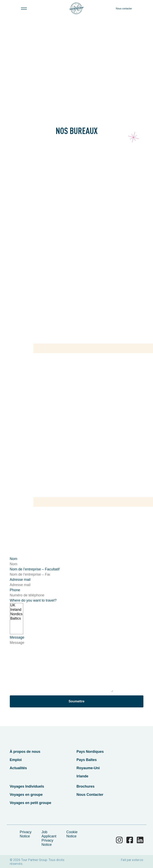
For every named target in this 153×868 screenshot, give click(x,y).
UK (16, 605)
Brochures (86, 786)
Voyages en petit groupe (31, 803)
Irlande (82, 776)
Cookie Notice (72, 834)
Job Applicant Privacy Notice (49, 838)
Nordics (16, 614)
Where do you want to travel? (33, 600)
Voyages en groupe (26, 795)
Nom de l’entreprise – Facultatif (35, 569)
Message (17, 637)
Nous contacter (124, 9)
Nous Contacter (90, 795)
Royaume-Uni (88, 768)
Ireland (16, 610)
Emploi (16, 760)
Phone (15, 590)
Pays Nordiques (90, 752)
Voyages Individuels (27, 786)
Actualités (18, 768)
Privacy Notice (26, 834)
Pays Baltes (87, 760)
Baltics (16, 619)
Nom (14, 559)
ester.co (138, 860)
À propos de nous (25, 752)
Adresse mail (20, 580)
